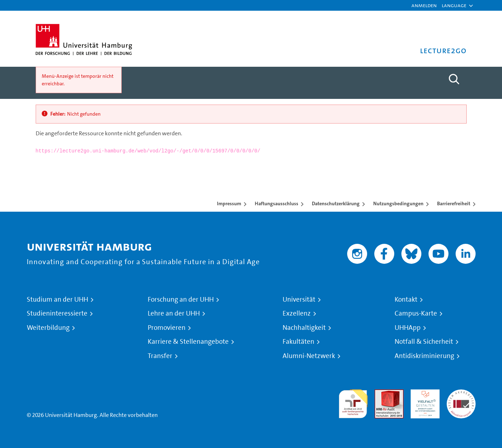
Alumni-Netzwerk (309, 356)
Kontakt (406, 299)
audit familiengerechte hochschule (353, 402)
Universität (299, 299)
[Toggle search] (454, 79)
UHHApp (408, 328)
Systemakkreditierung (461, 394)
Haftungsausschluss (277, 203)
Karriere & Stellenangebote (188, 342)
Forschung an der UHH (181, 299)
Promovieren (167, 328)
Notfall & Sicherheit (424, 342)
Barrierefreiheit (454, 203)
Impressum (229, 203)
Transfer (160, 356)
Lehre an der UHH (174, 313)
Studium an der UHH (57, 299)
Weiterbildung (48, 328)
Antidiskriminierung (424, 356)
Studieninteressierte (57, 313)
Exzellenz (297, 313)
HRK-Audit (423, 394)
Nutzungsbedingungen (398, 203)
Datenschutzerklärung (336, 203)
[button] (454, 5)
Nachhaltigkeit (304, 328)
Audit (381, 394)
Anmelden (424, 5)
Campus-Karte (416, 313)
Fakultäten (298, 342)
